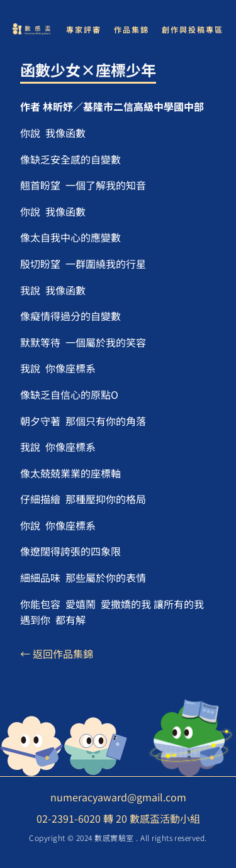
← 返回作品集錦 (57, 654)
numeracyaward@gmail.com (118, 797)
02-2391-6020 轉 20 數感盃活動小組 (118, 818)
